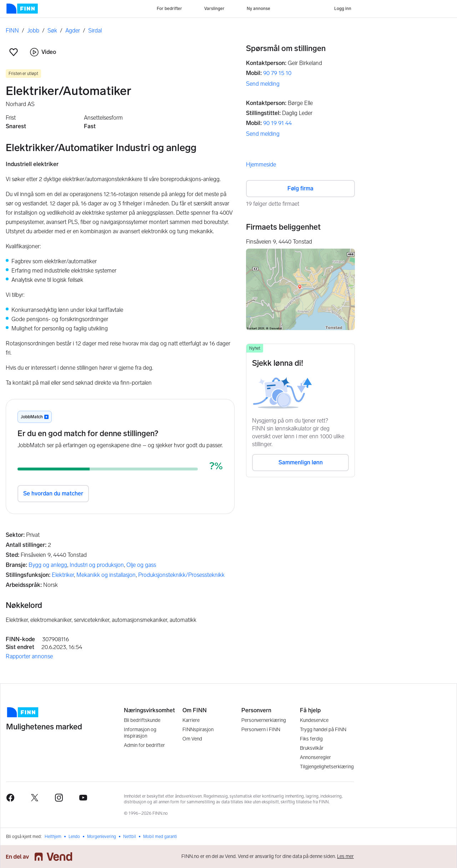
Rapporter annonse (29, 656)
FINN (12, 31)
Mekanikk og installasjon (106, 575)
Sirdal (95, 31)
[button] (14, 52)
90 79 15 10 (277, 73)
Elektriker (63, 575)
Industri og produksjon (97, 565)
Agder (73, 31)
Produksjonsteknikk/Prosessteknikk (181, 575)
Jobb (33, 31)
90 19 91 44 (277, 123)
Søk (52, 31)
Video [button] (43, 52)
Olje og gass (141, 565)
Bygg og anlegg (48, 565)
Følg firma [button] (300, 188)
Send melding (263, 84)
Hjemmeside (261, 164)
